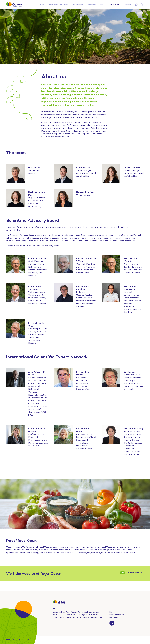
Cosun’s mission (90, 117)
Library (112, 612)
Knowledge (78, 5)
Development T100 (61, 640)
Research (92, 5)
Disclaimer (114, 617)
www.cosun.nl (135, 573)
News (103, 5)
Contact (127, 5)
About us (114, 5)
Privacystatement (117, 615)
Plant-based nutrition (58, 5)
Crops (41, 5)
